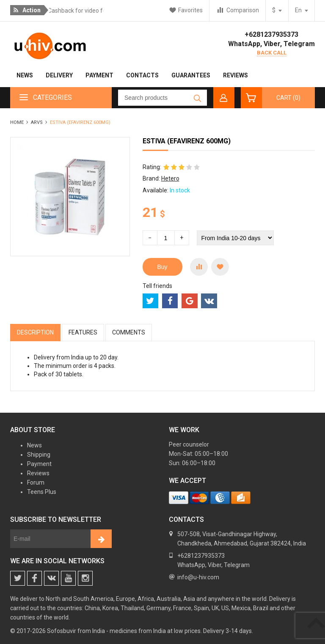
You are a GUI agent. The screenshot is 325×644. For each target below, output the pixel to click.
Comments (129, 332)
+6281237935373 (271, 34)
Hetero (170, 178)
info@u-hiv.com (198, 577)
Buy (162, 267)
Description (35, 332)
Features (83, 332)
